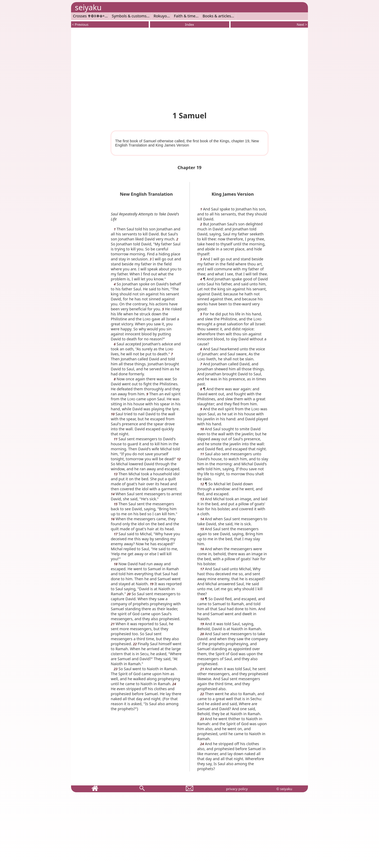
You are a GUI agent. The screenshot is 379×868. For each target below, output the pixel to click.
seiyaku (88, 7)
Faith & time (185, 16)
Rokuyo (160, 16)
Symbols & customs (129, 16)
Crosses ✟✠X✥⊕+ (89, 16)
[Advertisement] (189, 68)
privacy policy (237, 789)
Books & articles (217, 16)
